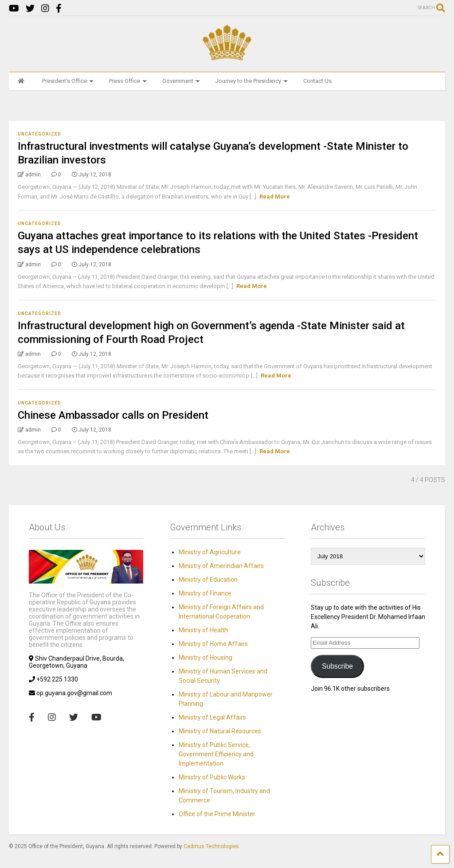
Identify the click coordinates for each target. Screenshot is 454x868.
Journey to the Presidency (252, 81)
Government (181, 81)
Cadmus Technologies (211, 846)
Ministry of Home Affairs (213, 644)
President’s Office (68, 81)
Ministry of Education (208, 580)
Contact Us (317, 81)
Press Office (128, 81)
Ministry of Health (203, 630)
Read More (275, 197)
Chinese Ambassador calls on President (113, 415)
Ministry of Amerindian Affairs (221, 566)
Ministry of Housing (205, 658)
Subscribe (337, 666)
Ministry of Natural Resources (220, 731)
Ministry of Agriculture (210, 552)
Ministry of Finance (205, 593)
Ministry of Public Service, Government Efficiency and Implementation (216, 754)
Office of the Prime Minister (217, 814)
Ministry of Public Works (212, 777)
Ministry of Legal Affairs (212, 717)
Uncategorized (39, 134)
